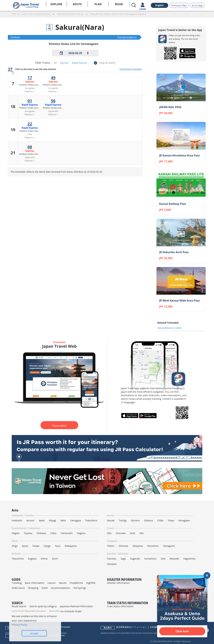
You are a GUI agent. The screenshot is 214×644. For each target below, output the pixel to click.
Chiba (160, 520)
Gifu (109, 533)
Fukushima (91, 520)
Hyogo (47, 546)
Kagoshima (189, 559)
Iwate (42, 520)
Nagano (81, 533)
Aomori (30, 520)
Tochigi (123, 520)
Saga (123, 559)
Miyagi (52, 520)
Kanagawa (184, 520)
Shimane (123, 546)
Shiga (15, 546)
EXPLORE (56, 4)
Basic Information (35, 583)
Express (64, 63)
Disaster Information (118, 583)
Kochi (55, 559)
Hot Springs (80, 588)
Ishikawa (41, 533)
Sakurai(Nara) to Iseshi (170, 328)
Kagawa (32, 559)
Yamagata (76, 520)
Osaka (36, 546)
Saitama (148, 520)
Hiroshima (153, 546)
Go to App (197, 5)
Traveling (17, 583)
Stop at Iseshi (107, 63)
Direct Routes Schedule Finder (65, 611)
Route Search (19, 606)
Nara (58, 546)
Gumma (135, 520)
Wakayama (71, 546)
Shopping (33, 588)
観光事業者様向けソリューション (131, 627)
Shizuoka (121, 533)
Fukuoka (112, 559)
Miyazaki (174, 559)
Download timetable (131, 69)
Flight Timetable (63, 627)
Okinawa (112, 564)
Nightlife (91, 583)
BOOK (119, 4)
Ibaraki (111, 520)
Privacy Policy (20, 625)
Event (45, 588)
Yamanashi (67, 533)
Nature (63, 583)
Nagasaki (135, 559)
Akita (63, 520)
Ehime (44, 559)
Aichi (133, 533)
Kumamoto (150, 559)
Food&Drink (76, 583)
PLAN (98, 4)
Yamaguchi (169, 546)
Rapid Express (79, 63)
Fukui (53, 533)
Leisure (51, 583)
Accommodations (61, 588)
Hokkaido (17, 520)
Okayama (138, 546)
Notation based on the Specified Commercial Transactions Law (129, 633)
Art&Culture (18, 588)
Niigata (16, 533)
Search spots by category (43, 606)
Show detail (59, 426)
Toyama (28, 533)
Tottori (111, 546)
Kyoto (25, 546)
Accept (34, 633)
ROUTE (77, 4)
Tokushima (18, 559)
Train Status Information (120, 606)
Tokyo (171, 520)
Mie (142, 533)
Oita (163, 559)
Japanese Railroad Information (77, 606)
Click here (182, 631)
